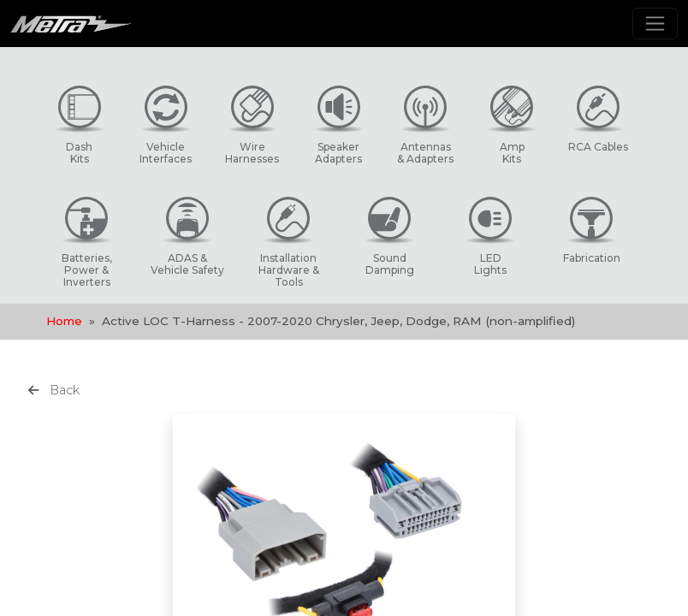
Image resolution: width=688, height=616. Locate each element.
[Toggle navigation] (655, 24)
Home (64, 321)
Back (54, 390)
